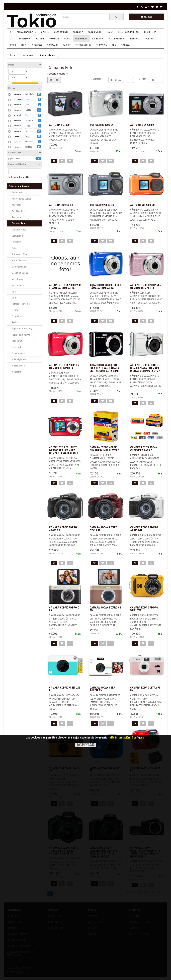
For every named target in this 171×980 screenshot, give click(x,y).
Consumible (95, 32)
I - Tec (21, 126)
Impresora (25, 39)
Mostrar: (142, 79)
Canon (21, 100)
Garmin (21, 115)
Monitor (54, 39)
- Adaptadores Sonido (20, 199)
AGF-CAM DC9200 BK (142, 125)
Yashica (21, 147)
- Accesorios (16, 193)
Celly (20, 105)
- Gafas (13, 248)
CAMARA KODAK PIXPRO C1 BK (65, 609)
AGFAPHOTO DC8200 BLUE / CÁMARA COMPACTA (105, 287)
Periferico (135, 39)
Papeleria (98, 39)
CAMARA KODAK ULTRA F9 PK (145, 689)
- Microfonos (16, 279)
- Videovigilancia (18, 359)
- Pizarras (14, 310)
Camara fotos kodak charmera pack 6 (144, 449)
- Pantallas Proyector (20, 304)
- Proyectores (16, 316)
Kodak (21, 131)
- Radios (14, 322)
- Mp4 (12, 298)
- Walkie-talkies (17, 366)
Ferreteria (150, 32)
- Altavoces (15, 205)
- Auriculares (16, 217)
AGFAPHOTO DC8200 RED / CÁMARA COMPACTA (64, 367)
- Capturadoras (17, 236)
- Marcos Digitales (18, 267)
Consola (78, 32)
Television (101, 45)
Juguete (40, 39)
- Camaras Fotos (18, 223)
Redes (13, 45)
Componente (61, 32)
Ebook (110, 32)
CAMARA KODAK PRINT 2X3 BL (65, 689)
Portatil (150, 39)
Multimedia (81, 39)
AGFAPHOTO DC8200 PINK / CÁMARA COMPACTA (146, 287)
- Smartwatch (16, 347)
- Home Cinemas (18, 261)
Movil (67, 39)
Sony (20, 137)
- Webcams (15, 372)
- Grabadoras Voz (18, 254)
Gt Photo (22, 121)
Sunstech (22, 142)
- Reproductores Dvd (19, 335)
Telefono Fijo (83, 45)
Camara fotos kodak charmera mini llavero (104, 449)
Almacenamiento (26, 32)
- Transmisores (17, 353)
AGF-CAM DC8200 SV (102, 125)
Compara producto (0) (58, 74)
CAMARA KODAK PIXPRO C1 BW (105, 609)
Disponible (16, 159)
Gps (12, 39)
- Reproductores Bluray (21, 329)
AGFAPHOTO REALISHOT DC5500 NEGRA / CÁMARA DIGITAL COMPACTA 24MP (105, 368)
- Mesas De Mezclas (19, 273)
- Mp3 (12, 291)
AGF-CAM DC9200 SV (61, 205)
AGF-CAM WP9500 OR (142, 205)
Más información (120, 738)
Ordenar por (98, 79)
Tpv (114, 45)
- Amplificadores (18, 211)
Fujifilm (21, 110)
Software (53, 45)
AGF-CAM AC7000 (59, 125)
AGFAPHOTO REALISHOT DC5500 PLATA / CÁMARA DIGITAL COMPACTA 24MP (145, 368)
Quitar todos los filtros (20, 177)
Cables (45, 32)
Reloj (24, 45)
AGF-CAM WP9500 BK (102, 205)
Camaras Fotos (48, 55)
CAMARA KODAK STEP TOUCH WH (102, 689)
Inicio (13, 55)
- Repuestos (16, 341)
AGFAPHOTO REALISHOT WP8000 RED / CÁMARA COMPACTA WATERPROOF (64, 450)
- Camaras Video (18, 230)
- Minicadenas (16, 285)
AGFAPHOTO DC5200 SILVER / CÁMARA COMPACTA (65, 287)
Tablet (67, 45)
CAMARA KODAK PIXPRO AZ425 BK (63, 529)
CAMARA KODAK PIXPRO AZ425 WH (144, 529)
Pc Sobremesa (116, 39)
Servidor (37, 45)
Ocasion (126, 45)
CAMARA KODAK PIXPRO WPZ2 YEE (144, 609)
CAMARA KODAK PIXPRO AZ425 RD (104, 529)
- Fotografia (15, 242)
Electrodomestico (129, 32)
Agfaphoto (23, 94)
